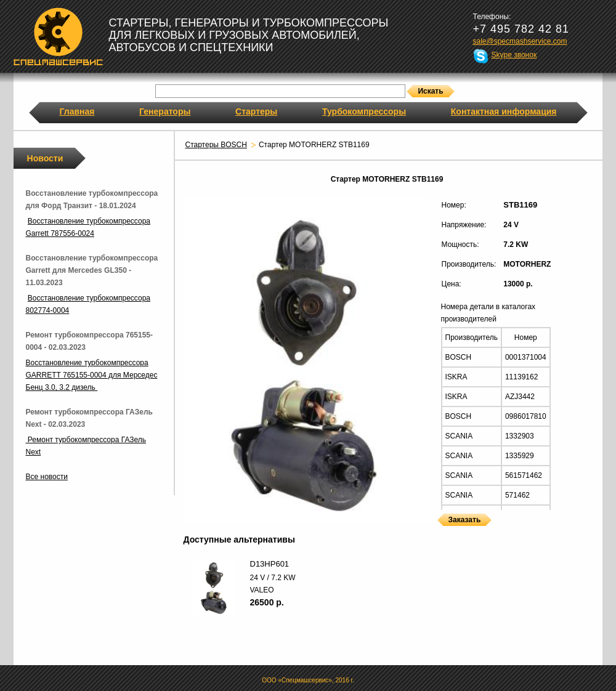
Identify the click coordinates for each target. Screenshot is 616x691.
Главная (77, 111)
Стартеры (256, 111)
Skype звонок (514, 55)
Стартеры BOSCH (216, 145)
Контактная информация (504, 111)
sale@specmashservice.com (520, 41)
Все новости (47, 477)
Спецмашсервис (58, 36)
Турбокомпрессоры (364, 111)
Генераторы (165, 111)
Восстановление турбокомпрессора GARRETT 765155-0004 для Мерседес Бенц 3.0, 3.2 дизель (92, 375)
